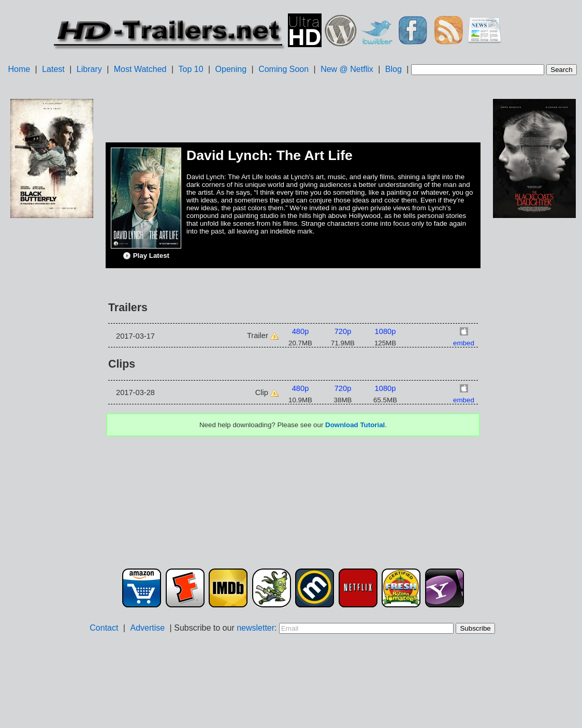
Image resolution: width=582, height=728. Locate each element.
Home (19, 69)
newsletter (256, 628)
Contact (104, 628)
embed (464, 343)
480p (301, 331)
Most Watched (140, 69)
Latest (53, 69)
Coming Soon (283, 69)
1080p (385, 331)
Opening (231, 69)
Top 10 (191, 69)
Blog (394, 69)
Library (89, 69)
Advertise (147, 628)
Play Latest (146, 256)
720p (343, 331)
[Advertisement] (52, 384)
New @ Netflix (347, 69)
